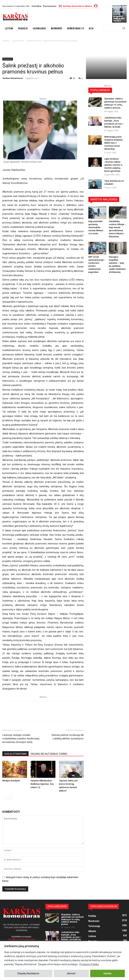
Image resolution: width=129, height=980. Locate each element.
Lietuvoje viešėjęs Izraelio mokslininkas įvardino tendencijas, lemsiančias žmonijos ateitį (21, 739)
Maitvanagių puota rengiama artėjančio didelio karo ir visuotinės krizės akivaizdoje (114, 143)
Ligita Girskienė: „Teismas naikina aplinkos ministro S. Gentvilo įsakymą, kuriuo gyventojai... (114, 165)
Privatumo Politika (89, 964)
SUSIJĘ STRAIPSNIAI (15, 754)
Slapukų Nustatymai (28, 973)
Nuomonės (8, 59)
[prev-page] (4, 797)
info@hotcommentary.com (22, 939)
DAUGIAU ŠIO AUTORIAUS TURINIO (49, 754)
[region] (64, 961)
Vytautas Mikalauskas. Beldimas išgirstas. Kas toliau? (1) (42, 784)
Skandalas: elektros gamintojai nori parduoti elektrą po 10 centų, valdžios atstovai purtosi (72, 919)
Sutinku (107, 973)
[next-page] (10, 797)
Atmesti (71, 973)
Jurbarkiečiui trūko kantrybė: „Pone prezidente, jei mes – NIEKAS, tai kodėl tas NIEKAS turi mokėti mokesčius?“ (71, 938)
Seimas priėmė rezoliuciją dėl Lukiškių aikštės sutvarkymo (68, 737)
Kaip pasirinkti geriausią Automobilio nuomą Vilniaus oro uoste (119, 16)
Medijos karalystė (11, 781)
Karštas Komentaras (13, 78)
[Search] (124, 28)
